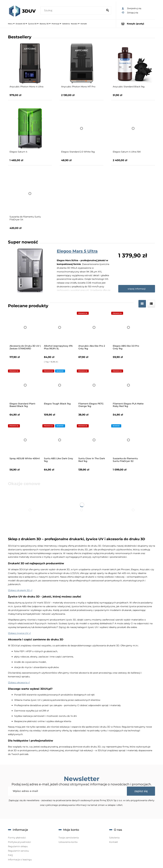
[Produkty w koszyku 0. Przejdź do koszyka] (136, 24)
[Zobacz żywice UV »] (19, 633)
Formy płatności (17, 838)
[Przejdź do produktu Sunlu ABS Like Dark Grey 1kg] (60, 440)
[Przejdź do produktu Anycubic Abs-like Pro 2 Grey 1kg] (94, 327)
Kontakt (114, 842)
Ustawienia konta (68, 842)
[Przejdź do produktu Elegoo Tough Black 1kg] (60, 385)
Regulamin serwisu (18, 851)
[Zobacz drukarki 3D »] (20, 590)
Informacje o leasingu (20, 860)
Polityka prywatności (19, 842)
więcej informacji (137, 289)
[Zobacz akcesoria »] (19, 682)
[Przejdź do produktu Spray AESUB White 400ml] (25, 440)
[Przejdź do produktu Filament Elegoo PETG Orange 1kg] (94, 385)
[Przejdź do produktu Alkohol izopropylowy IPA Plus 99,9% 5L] (60, 327)
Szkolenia (114, 838)
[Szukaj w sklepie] (73, 10)
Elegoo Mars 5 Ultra (77, 251)
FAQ (10, 855)
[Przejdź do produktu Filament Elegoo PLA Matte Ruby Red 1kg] (128, 385)
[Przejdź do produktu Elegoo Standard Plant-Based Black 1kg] (25, 385)
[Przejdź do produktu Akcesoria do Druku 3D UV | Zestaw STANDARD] (25, 327)
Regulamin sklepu (18, 846)
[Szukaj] (107, 10)
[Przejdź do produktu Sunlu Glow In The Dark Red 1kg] (94, 440)
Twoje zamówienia (69, 838)
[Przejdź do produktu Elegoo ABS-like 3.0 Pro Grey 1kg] (128, 327)
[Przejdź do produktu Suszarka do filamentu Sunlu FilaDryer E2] (128, 440)
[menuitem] (11, 24)
